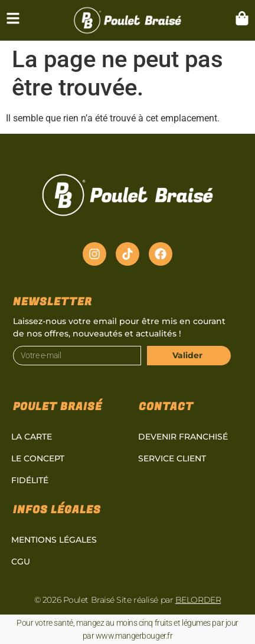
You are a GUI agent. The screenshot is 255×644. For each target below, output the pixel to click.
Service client (172, 458)
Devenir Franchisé (183, 437)
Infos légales (57, 510)
